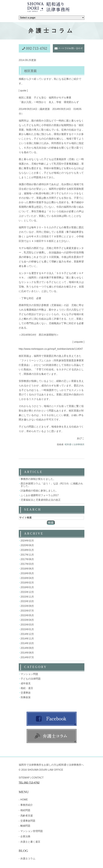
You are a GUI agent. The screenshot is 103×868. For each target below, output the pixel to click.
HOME (24, 800)
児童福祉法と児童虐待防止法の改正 (41, 500)
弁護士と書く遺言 (30, 842)
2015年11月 (27, 597)
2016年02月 (27, 583)
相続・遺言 (27, 688)
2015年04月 (27, 620)
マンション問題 (29, 674)
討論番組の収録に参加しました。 (39, 491)
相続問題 (25, 810)
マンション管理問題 (32, 831)
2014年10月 (27, 643)
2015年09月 (27, 606)
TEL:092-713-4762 (29, 783)
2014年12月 (27, 634)
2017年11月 (27, 555)
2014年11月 (27, 639)
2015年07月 (27, 611)
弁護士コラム (28, 859)
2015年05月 (27, 615)
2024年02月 (27, 541)
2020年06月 (27, 545)
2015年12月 (27, 592)
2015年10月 (27, 601)
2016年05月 (27, 573)
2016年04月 (27, 578)
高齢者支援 (27, 816)
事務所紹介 (27, 805)
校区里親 (30, 71)
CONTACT (38, 778)
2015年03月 (27, 625)
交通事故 (26, 693)
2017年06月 (27, 559)
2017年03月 (27, 564)
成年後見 (26, 683)
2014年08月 (27, 653)
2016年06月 (27, 569)
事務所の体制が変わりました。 (38, 479)
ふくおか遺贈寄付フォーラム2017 (40, 495)
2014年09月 (27, 648)
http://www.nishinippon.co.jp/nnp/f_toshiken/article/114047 (51, 349)
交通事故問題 (28, 821)
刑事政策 (26, 697)
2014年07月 (27, 657)
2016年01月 (27, 587)
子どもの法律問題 (31, 679)
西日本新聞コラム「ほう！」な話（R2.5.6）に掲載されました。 (52, 485)
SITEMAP (24, 778)
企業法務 (25, 836)
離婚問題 (25, 826)
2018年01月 (27, 550)
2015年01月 (27, 629)
